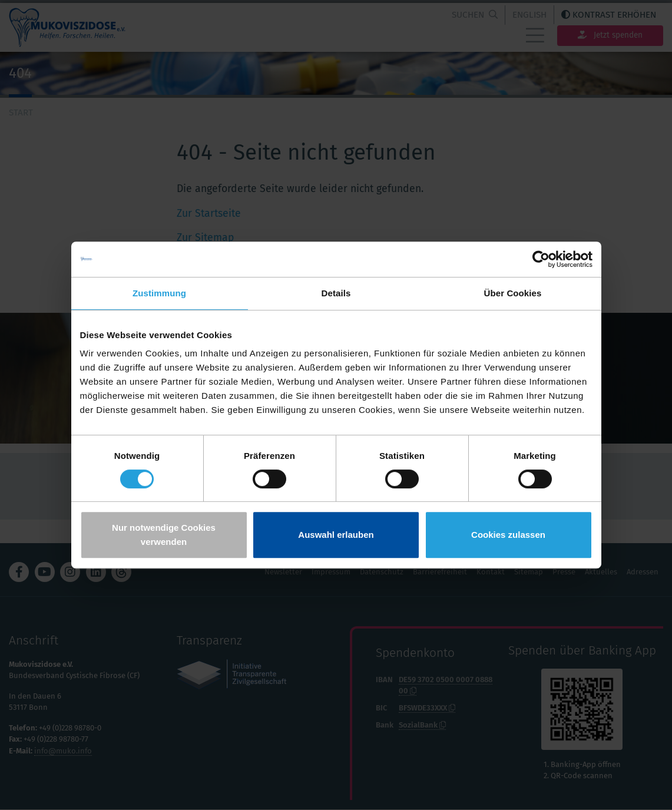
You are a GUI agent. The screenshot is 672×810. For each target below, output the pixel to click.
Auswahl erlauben (336, 535)
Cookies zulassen (508, 535)
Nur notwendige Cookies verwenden (164, 535)
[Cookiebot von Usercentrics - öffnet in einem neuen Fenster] (541, 259)
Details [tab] (336, 293)
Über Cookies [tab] (513, 293)
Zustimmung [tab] (159, 293)
